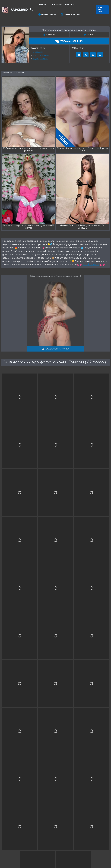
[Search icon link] (32, 10)
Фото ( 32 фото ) (41, 55)
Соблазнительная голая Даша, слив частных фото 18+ (29, 150)
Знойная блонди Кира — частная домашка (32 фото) (29, 227)
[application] (73, 5)
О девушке (38, 52)
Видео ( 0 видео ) (40, 59)
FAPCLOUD (19, 9)
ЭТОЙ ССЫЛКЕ (91, 265)
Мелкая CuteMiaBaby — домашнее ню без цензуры (83, 227)
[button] (102, 10)
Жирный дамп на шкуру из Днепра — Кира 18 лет (82, 150)
